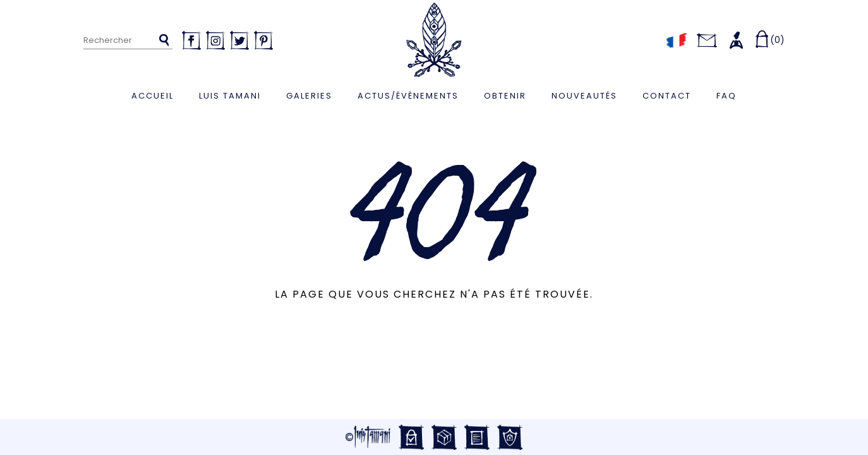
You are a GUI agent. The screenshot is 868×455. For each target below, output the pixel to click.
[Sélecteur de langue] (676, 40)
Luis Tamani (230, 96)
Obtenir (505, 96)
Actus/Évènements (408, 96)
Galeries (309, 96)
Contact (667, 96)
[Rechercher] (128, 41)
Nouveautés (584, 96)
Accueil (153, 96)
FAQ (726, 96)
